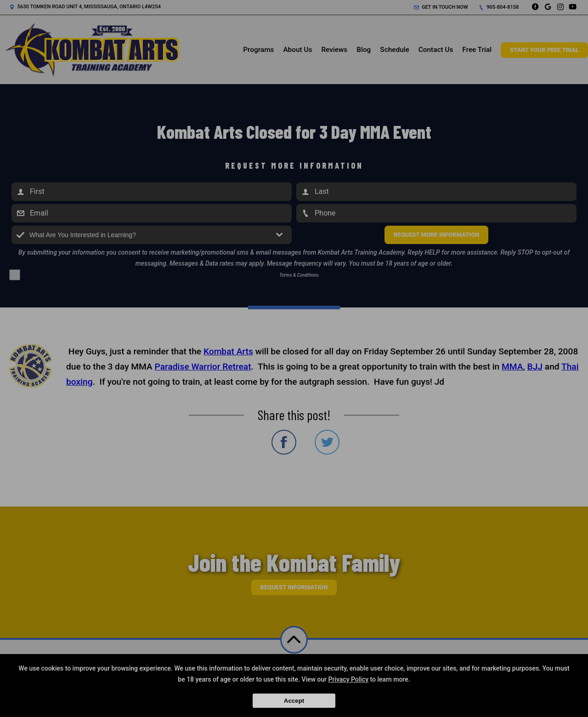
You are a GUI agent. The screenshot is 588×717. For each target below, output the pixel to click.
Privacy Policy (349, 679)
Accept (294, 701)
